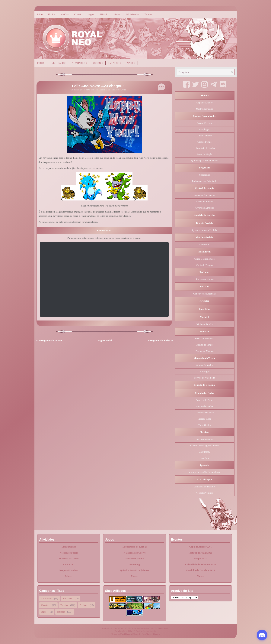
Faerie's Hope (204, 419)
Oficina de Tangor (204, 345)
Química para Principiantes (205, 160)
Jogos (99, 62)
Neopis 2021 (201, 559)
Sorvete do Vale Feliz (204, 378)
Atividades (81, 62)
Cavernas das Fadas (204, 413)
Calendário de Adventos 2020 (200, 564)
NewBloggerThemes (151, 634)
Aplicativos (46, 599)
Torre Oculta (205, 425)
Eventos (116, 62)
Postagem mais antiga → (160, 340)
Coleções (45, 605)
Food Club (69, 564)
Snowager (205, 371)
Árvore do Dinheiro (204, 208)
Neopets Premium (205, 493)
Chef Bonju (204, 452)
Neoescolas (204, 175)
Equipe (52, 15)
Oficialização (132, 15)
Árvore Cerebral (204, 123)
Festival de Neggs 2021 (200, 553)
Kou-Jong (204, 458)
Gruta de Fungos (204, 265)
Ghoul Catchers (204, 136)
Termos (148, 15)
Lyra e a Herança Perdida (204, 230)
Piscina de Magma (204, 351)
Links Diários (58, 63)
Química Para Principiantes (135, 570)
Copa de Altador (204, 103)
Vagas (91, 15)
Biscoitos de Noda (204, 439)
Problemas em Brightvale (204, 181)
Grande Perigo (204, 142)
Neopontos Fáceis (69, 553)
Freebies (83, 605)
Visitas (117, 15)
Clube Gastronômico (205, 259)
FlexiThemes (126, 634)
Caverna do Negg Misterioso (205, 446)
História (65, 15)
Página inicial (105, 340)
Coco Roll (204, 244)
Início (40, 15)
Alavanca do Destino (204, 487)
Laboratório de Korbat (204, 148)
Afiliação (104, 15)
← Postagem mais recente (49, 340)
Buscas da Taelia (204, 365)
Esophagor (205, 129)
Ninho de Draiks (205, 324)
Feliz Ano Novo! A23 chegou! (98, 86)
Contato (78, 15)
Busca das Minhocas (204, 338)
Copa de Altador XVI (201, 547)
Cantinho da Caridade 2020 (200, 570)
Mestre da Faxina (204, 109)
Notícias (61, 612)
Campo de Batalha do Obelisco (205, 472)
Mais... (69, 576)
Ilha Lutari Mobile (204, 279)
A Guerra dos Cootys (204, 195)
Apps (132, 62)
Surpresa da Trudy (69, 559)
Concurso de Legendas (204, 294)
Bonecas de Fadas (204, 400)
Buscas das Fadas (204, 406)
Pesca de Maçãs (204, 154)
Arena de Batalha (204, 202)
